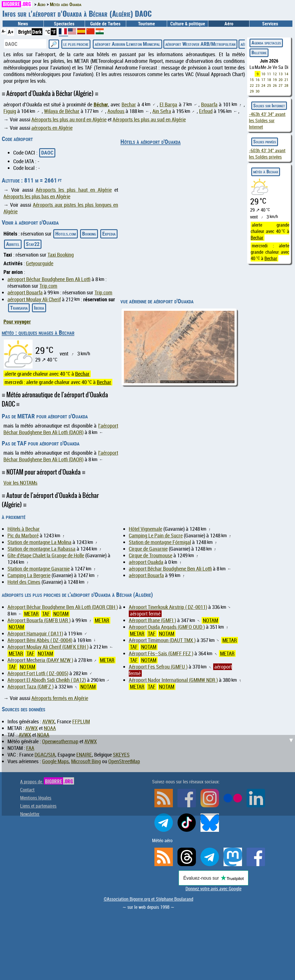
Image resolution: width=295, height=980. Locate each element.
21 (286, 80)
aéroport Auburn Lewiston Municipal (127, 44)
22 (252, 85)
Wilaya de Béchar (62, 111)
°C (48, 32)
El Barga (168, 105)
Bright (25, 32)
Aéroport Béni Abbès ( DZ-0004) (40, 640)
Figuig (10, 111)
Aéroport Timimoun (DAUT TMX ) (162, 640)
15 (252, 80)
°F (54, 32)
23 (258, 85)
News (23, 24)
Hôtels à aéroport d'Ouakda (151, 142)
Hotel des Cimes (24, 582)
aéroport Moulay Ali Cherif (34, 299)
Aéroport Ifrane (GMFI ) (152, 620)
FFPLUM (81, 722)
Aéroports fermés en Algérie (60, 698)
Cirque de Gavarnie (148, 549)
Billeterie (259, 52)
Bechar (129, 105)
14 (286, 74)
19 (275, 80)
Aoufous (116, 111)
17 (263, 80)
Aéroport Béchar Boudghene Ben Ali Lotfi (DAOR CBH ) (63, 607)
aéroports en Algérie (52, 128)
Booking (89, 234)
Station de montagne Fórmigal (160, 542)
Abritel (13, 244)
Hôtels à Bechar (24, 529)
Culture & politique (188, 24)
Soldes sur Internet (269, 106)
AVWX (49, 722)
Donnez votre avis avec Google (213, 889)
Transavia (19, 308)
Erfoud (206, 111)
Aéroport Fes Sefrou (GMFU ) (158, 667)
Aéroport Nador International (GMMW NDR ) (173, 680)
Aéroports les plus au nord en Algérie (69, 120)
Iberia (39, 308)
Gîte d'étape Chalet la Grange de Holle (46, 555)
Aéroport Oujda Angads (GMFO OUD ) (167, 627)
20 (281, 80)
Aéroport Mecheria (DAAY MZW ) (40, 660)
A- (4, 31)
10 (263, 74)
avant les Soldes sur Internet (267, 121)
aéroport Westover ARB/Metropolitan (200, 44)
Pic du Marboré (23, 536)
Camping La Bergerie (29, 575)
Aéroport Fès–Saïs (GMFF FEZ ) (161, 653)
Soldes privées (265, 142)
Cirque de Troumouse (151, 555)
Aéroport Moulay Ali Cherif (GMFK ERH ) (48, 647)
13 (281, 74)
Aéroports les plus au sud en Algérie (149, 120)
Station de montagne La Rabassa (41, 549)
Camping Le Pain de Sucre (156, 536)
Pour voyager (17, 321)
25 (269, 85)
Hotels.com (66, 234)
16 (258, 80)
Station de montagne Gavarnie (39, 569)
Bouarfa (209, 105)
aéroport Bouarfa (25, 293)
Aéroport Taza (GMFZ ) (31, 687)
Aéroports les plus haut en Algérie (74, 190)
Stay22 (33, 244)
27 (281, 85)
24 (263, 85)
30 (258, 91)
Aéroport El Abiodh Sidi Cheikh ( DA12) (47, 680)
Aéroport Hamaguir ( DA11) (35, 634)
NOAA (50, 728)
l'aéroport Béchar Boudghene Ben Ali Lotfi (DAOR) (61, 429)
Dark (37, 32)
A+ (11, 32)
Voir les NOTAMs (20, 483)
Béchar (101, 104)
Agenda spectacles (266, 43)
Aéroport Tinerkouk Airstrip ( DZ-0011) (168, 607)
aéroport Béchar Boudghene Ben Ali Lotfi (49, 279)
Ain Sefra (162, 111)
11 (269, 74)
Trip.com (48, 286)
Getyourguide (40, 263)
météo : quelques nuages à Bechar (38, 332)
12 (275, 74)
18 (269, 80)
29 (252, 91)
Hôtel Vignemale (145, 529)
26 (275, 85)
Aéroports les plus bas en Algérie (37, 196)
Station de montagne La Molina (39, 542)
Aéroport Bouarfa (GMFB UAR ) (39, 620)
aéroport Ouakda (146, 562)
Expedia (109, 234)
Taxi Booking (61, 255)
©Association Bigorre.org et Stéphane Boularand (149, 899)
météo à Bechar (266, 172)
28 (286, 85)
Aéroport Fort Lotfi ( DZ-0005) (38, 673)
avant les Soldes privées (267, 154)
